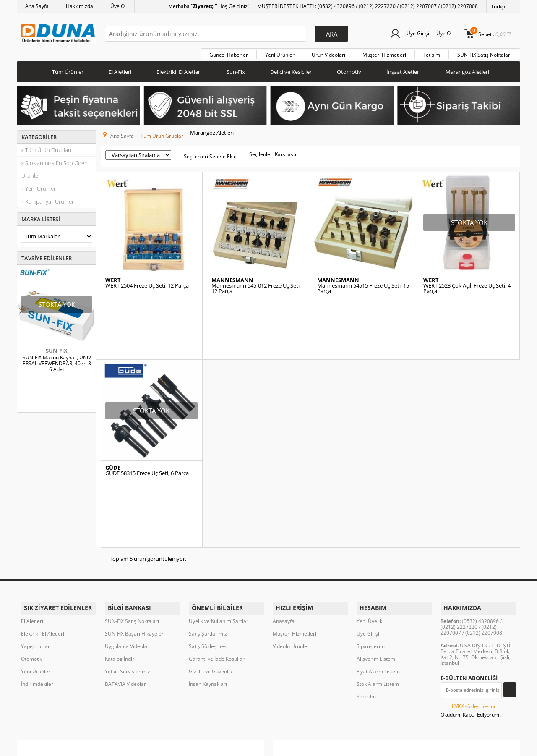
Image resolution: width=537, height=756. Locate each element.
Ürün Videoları (328, 53)
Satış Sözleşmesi (208, 560)
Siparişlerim (371, 560)
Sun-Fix (236, 70)
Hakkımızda (80, 6)
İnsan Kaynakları (208, 598)
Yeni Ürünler (280, 53)
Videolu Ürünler (291, 560)
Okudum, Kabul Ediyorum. (471, 624)
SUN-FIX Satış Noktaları (484, 53)
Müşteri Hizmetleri (384, 53)
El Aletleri (120, 70)
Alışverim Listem (376, 572)
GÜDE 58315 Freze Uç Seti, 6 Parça (147, 430)
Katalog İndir (120, 572)
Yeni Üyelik (369, 535)
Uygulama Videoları (128, 560)
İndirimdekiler (37, 598)
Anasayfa (284, 535)
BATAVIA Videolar (125, 598)
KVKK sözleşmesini (473, 620)
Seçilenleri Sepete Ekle (210, 151)
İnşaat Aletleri (403, 70)
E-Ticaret (243, 745)
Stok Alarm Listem (378, 598)
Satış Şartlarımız (208, 547)
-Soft (224, 745)
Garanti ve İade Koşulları (217, 572)
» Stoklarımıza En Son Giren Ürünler (55, 167)
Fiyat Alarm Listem (378, 585)
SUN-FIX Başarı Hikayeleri (135, 547)
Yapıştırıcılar (35, 560)
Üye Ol (118, 6)
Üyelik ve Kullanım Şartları (219, 535)
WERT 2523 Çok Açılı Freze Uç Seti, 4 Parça (467, 283)
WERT (113, 275)
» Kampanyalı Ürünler (48, 199)
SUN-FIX (57, 348)
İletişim (432, 53)
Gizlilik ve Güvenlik (210, 585)
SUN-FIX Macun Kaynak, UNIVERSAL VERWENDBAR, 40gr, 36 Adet (57, 361)
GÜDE (113, 425)
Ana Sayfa (37, 6)
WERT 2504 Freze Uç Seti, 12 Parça (147, 281)
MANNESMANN (232, 275)
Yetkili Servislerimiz (128, 585)
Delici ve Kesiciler (291, 70)
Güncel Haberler (229, 53)
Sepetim (366, 610)
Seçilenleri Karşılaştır (274, 149)
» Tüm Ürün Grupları (46, 148)
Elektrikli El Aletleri (179, 70)
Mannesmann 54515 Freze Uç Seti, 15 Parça (363, 283)
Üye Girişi (416, 33)
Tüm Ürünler (68, 70)
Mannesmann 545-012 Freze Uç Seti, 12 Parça (256, 283)
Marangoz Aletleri (467, 70)
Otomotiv (349, 70)
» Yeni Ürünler (39, 186)
